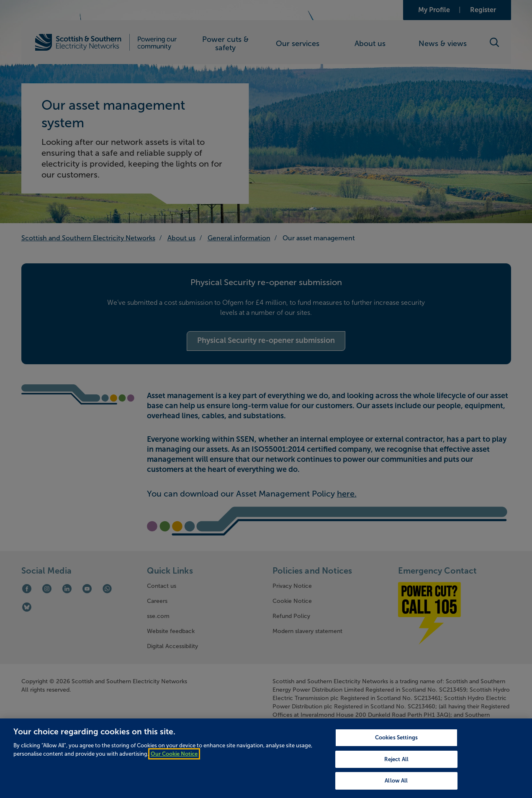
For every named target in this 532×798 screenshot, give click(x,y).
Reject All (396, 772)
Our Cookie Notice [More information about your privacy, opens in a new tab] (174, 767)
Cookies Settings (396, 750)
